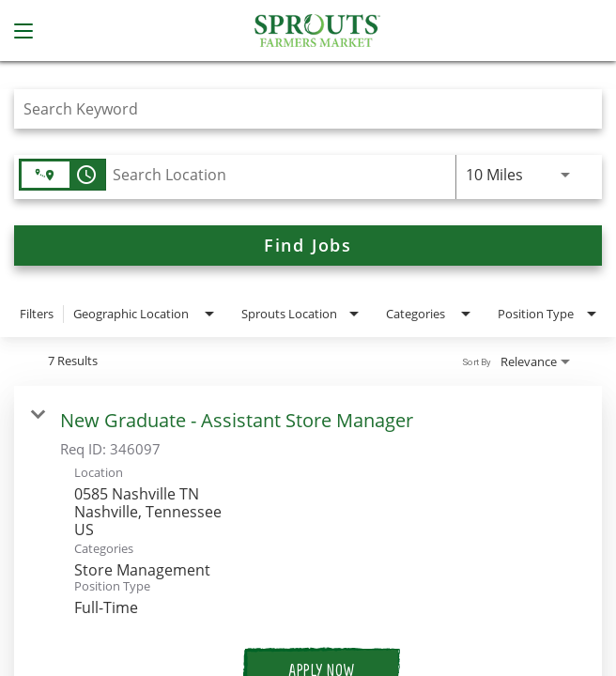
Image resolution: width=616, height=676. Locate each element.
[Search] (308, 246)
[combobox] (299, 108)
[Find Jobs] (308, 246)
